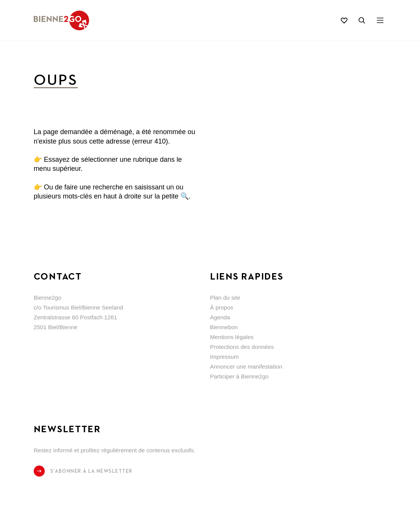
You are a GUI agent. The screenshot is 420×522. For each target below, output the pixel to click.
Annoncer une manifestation (246, 366)
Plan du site (225, 298)
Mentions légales (232, 337)
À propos (222, 307)
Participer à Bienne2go (239, 376)
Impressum (224, 357)
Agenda (220, 317)
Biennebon (224, 327)
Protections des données (242, 347)
